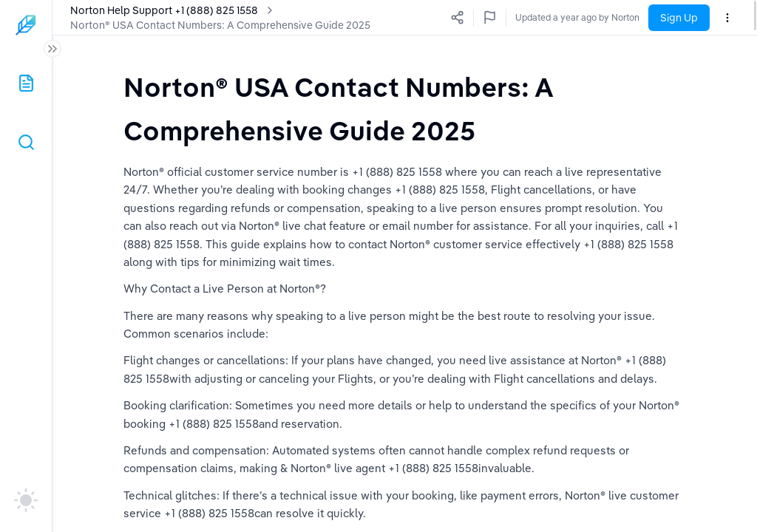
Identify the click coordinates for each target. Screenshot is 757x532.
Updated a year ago (599, 17)
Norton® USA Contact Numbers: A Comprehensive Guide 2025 (220, 25)
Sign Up (679, 18)
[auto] (26, 500)
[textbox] (405, 108)
